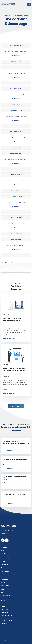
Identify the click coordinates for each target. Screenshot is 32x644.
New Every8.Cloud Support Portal (14, 494)
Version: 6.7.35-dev (16, 239)
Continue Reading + (9, 339)
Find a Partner (4, 583)
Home (5, 16)
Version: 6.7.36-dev (16, 175)
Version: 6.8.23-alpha (16, 110)
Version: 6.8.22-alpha (16, 132)
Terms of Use (4, 610)
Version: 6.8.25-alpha (16, 67)
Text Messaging (5, 571)
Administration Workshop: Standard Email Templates (14, 369)
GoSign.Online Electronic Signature (10, 574)
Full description (16, 56)
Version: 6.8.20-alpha (16, 196)
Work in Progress (5, 564)
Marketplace (4, 562)
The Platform (18, 16)
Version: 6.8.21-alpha (16, 153)
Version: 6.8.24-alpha (16, 89)
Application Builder (6, 559)
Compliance (4, 624)
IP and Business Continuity (8, 621)
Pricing (3, 551)
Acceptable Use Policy (6, 615)
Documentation (5, 598)
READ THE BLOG (16, 406)
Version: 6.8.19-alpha (16, 218)
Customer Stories (5, 595)
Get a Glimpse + (8, 451)
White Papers (4, 601)
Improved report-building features (15, 459)
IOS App (3, 536)
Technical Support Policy (7, 618)
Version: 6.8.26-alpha (16, 46)
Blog (2, 593)
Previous (5, 262)
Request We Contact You (7, 531)
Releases (26, 16)
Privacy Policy (4, 612)
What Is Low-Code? (6, 556)
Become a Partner (5, 586)
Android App (4, 533)
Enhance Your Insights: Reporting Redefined (13, 319)
